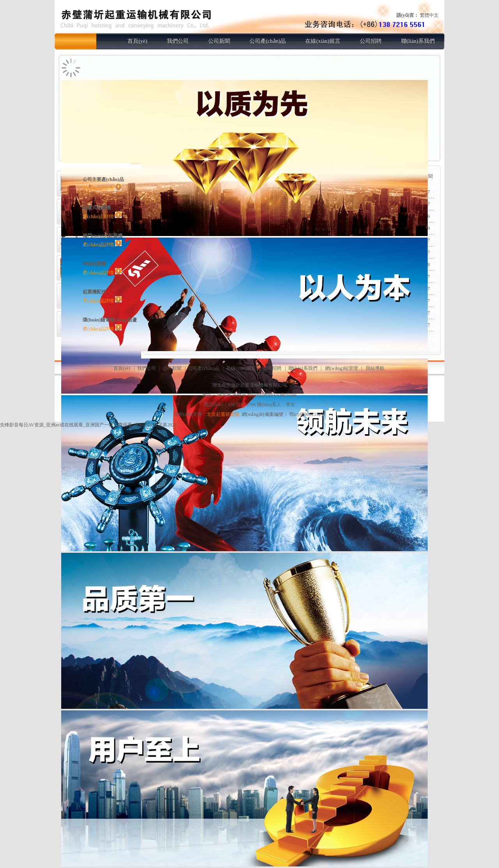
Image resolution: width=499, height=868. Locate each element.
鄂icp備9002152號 (307, 414)
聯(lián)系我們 (418, 41)
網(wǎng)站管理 (342, 368)
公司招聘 (371, 41)
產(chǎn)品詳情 (102, 188)
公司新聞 (219, 41)
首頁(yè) (137, 41)
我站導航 (375, 368)
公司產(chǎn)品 (268, 41)
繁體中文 (429, 15)
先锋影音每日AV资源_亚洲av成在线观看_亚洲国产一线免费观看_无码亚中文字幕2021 (88, 425)
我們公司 (178, 41)
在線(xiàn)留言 (323, 41)
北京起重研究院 (223, 414)
